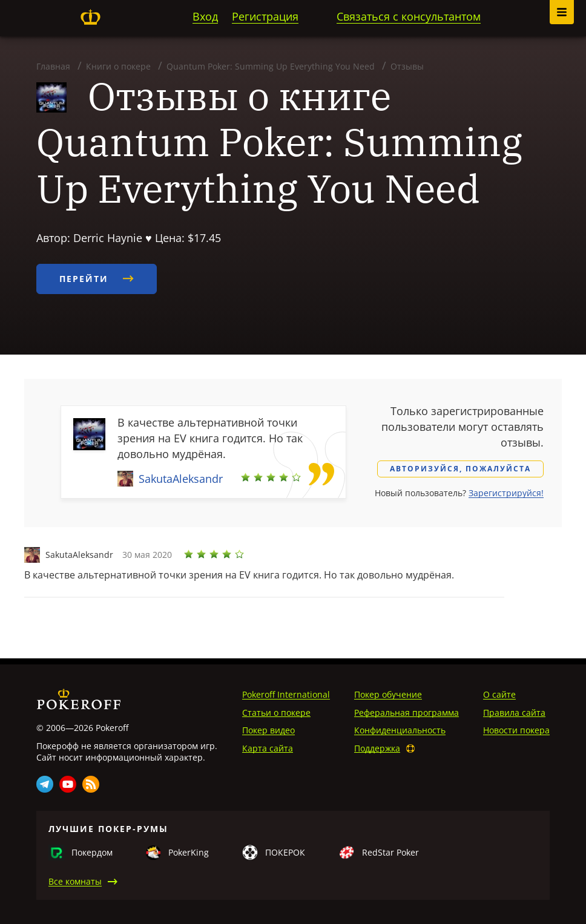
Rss (91, 784)
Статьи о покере (276, 713)
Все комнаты (75, 881)
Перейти (97, 279)
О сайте (499, 694)
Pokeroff (90, 17)
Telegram (45, 784)
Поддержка (377, 748)
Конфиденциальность (400, 730)
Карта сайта (268, 748)
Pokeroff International (286, 694)
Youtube (68, 784)
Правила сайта (514, 713)
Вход (205, 16)
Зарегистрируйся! (506, 493)
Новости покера (516, 730)
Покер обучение (388, 694)
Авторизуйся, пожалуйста (460, 469)
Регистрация (265, 16)
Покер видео (268, 730)
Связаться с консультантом (409, 16)
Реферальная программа (407, 713)
